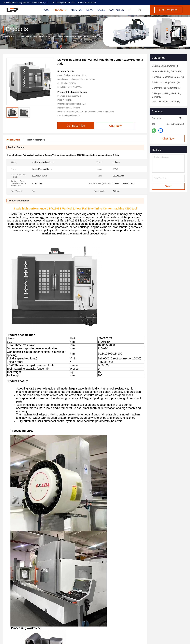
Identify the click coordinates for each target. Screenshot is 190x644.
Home (6, 36)
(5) (168, 77)
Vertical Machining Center (32, 36)
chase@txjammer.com (63, 3)
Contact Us (117, 10)
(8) (165, 66)
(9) (166, 82)
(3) (166, 102)
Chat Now (168, 139)
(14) (167, 71)
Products (15, 36)
